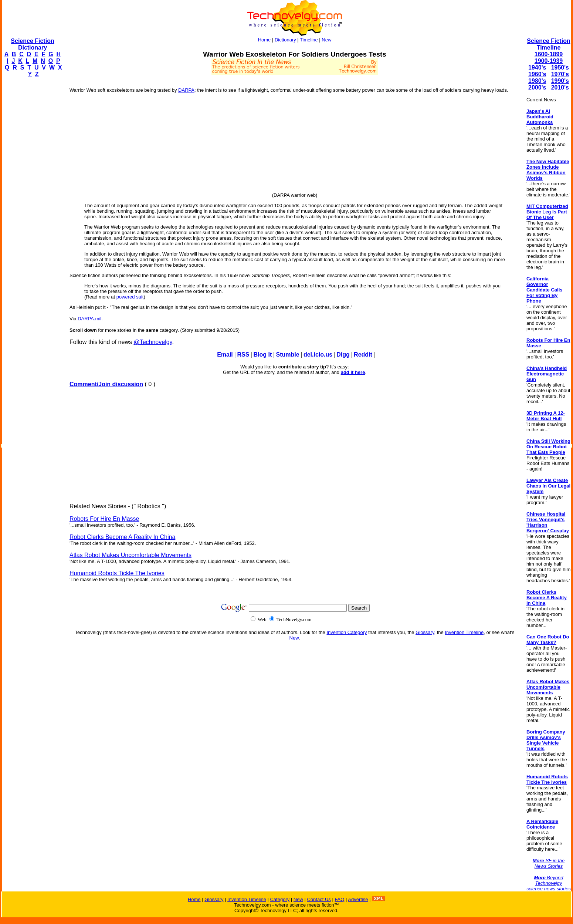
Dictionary (285, 40)
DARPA (186, 90)
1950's (560, 68)
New (326, 40)
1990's (560, 81)
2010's (560, 87)
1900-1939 (549, 61)
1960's (537, 74)
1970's (560, 74)
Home (265, 40)
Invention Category (347, 632)
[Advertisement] (32, 195)
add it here (353, 372)
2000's (537, 87)
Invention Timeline (464, 632)
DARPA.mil (89, 319)
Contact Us (319, 899)
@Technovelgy (153, 342)
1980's (537, 81)
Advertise (358, 899)
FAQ (339, 899)
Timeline (309, 40)
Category (280, 899)
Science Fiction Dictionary (32, 44)
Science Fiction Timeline (548, 44)
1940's (537, 68)
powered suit (130, 297)
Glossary (425, 632)
